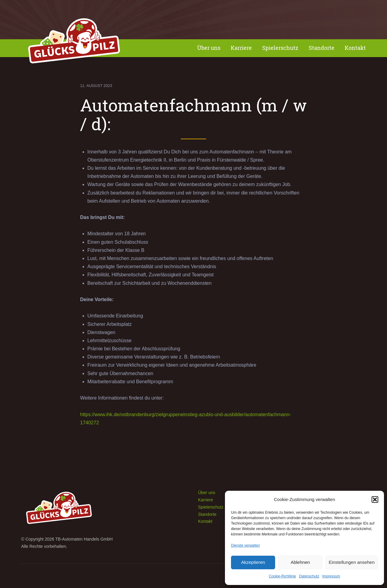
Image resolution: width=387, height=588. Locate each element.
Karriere (241, 48)
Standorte (322, 48)
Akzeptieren (253, 562)
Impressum (331, 576)
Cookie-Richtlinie (282, 576)
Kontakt (355, 48)
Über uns (209, 48)
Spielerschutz (280, 48)
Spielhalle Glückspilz (74, 42)
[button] (375, 500)
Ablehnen (300, 562)
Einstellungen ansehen (352, 562)
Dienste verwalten (245, 545)
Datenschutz (309, 576)
